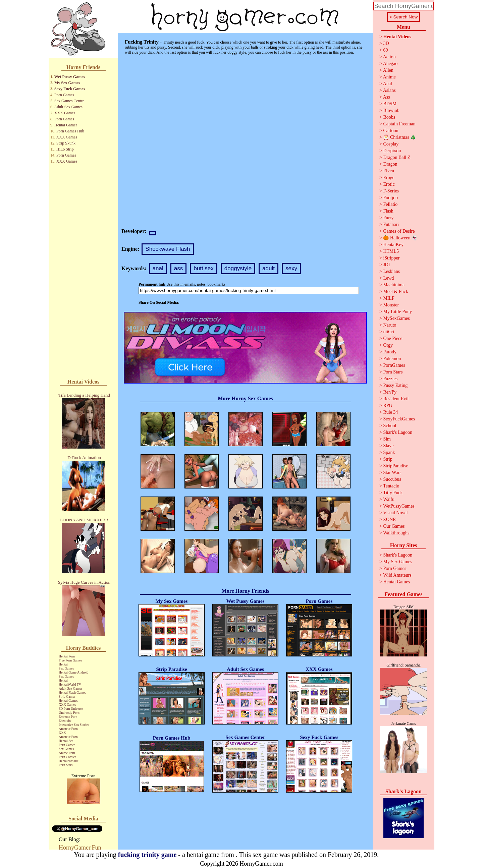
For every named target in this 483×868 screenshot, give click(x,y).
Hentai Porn (67, 656)
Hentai (63, 664)
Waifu (389, 499)
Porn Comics (67, 757)
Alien (388, 70)
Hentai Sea (66, 741)
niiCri (389, 332)
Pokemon (392, 359)
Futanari (391, 224)
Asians (389, 90)
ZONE (389, 519)
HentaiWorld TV (70, 684)
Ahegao (390, 64)
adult (269, 268)
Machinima (394, 285)
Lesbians (391, 271)
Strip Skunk (66, 143)
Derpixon (392, 151)
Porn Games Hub (70, 131)
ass (178, 268)
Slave (388, 446)
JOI (386, 265)
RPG (388, 406)
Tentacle (391, 486)
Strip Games (67, 697)
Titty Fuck (393, 493)
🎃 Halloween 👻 (400, 238)
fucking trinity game (147, 855)
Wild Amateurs (397, 575)
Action (389, 57)
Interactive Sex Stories (74, 725)
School (390, 426)
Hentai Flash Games (72, 692)
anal (158, 268)
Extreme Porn (68, 717)
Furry (388, 218)
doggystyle (238, 268)
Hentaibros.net (69, 761)
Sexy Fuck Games (70, 89)
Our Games (394, 526)
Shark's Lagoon (398, 432)
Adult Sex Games (68, 107)
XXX (62, 733)
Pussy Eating (395, 385)
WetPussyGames (399, 506)
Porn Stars (66, 765)
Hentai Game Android (73, 672)
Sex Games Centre (69, 101)
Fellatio (390, 204)
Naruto (390, 325)
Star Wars (392, 473)
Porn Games (64, 95)
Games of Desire (399, 231)
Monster (391, 305)
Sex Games (66, 668)
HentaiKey (393, 245)
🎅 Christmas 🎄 (399, 137)
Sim (387, 439)
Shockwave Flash (168, 249)
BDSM (390, 104)
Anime (389, 77)
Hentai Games (68, 701)
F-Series (391, 191)
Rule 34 (390, 412)
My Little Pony (397, 312)
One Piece (393, 338)
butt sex (204, 268)
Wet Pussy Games (70, 77)
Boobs (389, 117)
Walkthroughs (396, 533)
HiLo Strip (65, 149)
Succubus (392, 479)
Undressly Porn (69, 713)
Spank (389, 452)
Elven (389, 171)
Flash (388, 211)
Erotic (389, 184)
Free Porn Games (70, 660)
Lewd (388, 278)
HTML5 (391, 251)
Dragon (390, 164)
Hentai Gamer (66, 125)
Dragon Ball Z (397, 157)
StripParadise (396, 466)
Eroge (389, 178)
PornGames (394, 365)
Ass (387, 97)
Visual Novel (395, 513)
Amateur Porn (68, 729)
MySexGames (396, 318)
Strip (388, 459)
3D (386, 43)
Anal (388, 84)
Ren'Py (390, 392)
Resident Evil (396, 399)
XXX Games (65, 113)
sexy (291, 268)
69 (385, 50)
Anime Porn (67, 753)
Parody (390, 352)
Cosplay (391, 144)
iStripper (391, 258)
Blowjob (391, 110)
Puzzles (390, 379)
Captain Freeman (399, 124)
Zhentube (65, 721)
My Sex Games (67, 83)
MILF (389, 298)
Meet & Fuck (396, 292)
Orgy (388, 345)
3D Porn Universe (71, 709)
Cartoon (391, 131)
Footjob (390, 198)
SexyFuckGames (399, 419)
